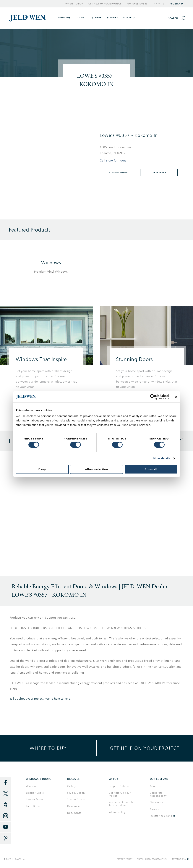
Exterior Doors (35, 793)
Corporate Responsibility (158, 794)
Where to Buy (74, 4)
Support (113, 18)
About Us (156, 786)
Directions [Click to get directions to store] (159, 172)
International (180, 859)
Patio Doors (33, 806)
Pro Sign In (177, 4)
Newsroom (156, 802)
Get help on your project (145, 748)
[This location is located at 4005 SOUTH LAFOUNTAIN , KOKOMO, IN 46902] (140, 150)
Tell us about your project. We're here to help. (40, 699)
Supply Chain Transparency (152, 859)
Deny (42, 469)
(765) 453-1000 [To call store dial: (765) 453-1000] (119, 172)
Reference (73, 806)
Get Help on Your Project (105, 4)
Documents (74, 813)
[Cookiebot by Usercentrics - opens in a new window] (153, 397)
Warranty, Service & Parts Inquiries (121, 804)
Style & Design (76, 793)
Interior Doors (35, 800)
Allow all (151, 469)
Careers (155, 809)
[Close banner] (176, 397)
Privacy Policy (125, 859)
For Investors (137, 4)
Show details (162, 458)
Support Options (119, 786)
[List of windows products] (51, 272)
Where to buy (48, 748)
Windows (51, 263)
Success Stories (76, 800)
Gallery (72, 786)
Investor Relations (161, 816)
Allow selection (96, 469)
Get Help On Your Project (120, 794)
